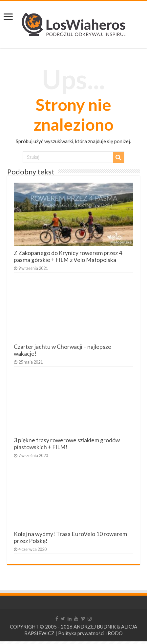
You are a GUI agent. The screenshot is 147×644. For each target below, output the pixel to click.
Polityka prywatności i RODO (90, 633)
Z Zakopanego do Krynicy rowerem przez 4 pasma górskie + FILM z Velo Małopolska (68, 256)
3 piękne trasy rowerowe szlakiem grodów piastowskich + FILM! (67, 444)
